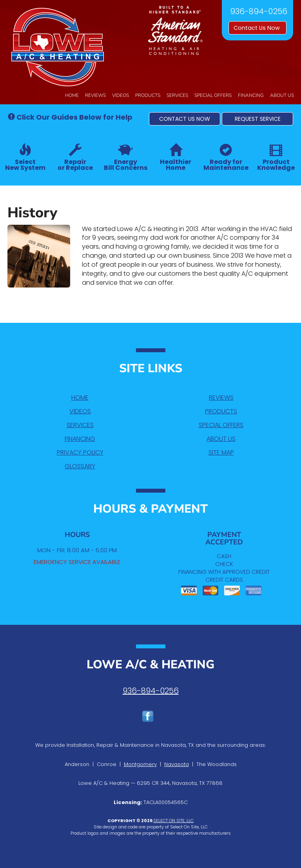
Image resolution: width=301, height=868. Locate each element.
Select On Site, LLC (173, 821)
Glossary (80, 466)
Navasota (177, 764)
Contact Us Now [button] (257, 28)
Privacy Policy (80, 452)
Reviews (95, 95)
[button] (185, 119)
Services (177, 95)
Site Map (221, 452)
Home (72, 95)
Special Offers (213, 95)
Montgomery (140, 764)
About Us (282, 95)
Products (148, 95)
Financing (251, 95)
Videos (121, 95)
